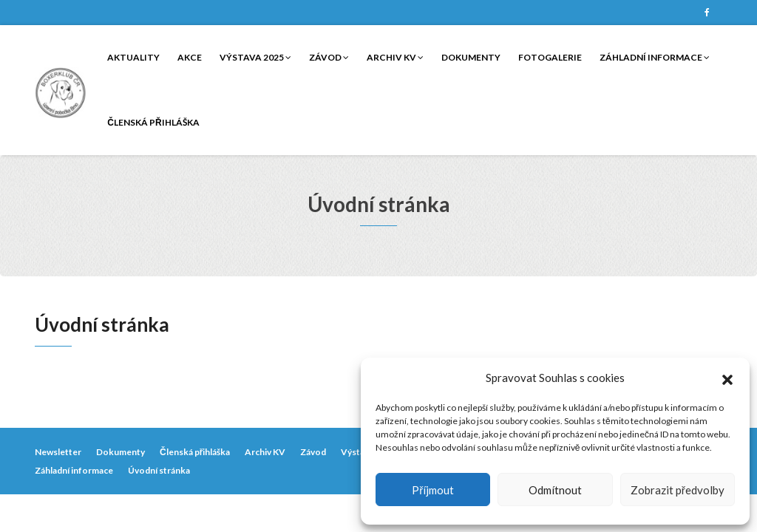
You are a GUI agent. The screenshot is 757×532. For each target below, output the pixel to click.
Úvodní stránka (159, 470)
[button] (727, 378)
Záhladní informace (655, 57)
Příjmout (433, 490)
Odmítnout (555, 490)
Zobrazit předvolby (678, 490)
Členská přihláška (153, 122)
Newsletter (58, 452)
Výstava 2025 (255, 57)
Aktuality (133, 57)
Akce (190, 57)
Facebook (707, 13)
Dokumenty (471, 57)
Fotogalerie (550, 57)
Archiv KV (395, 57)
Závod (329, 57)
